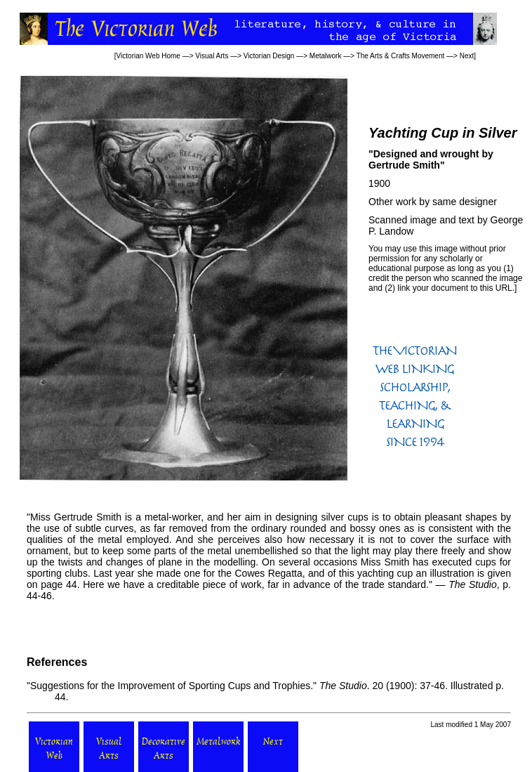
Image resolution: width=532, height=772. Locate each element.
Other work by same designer (433, 202)
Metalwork (326, 56)
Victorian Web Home (148, 56)
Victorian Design (269, 56)
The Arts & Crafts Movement (401, 56)
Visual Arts (212, 56)
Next (467, 56)
